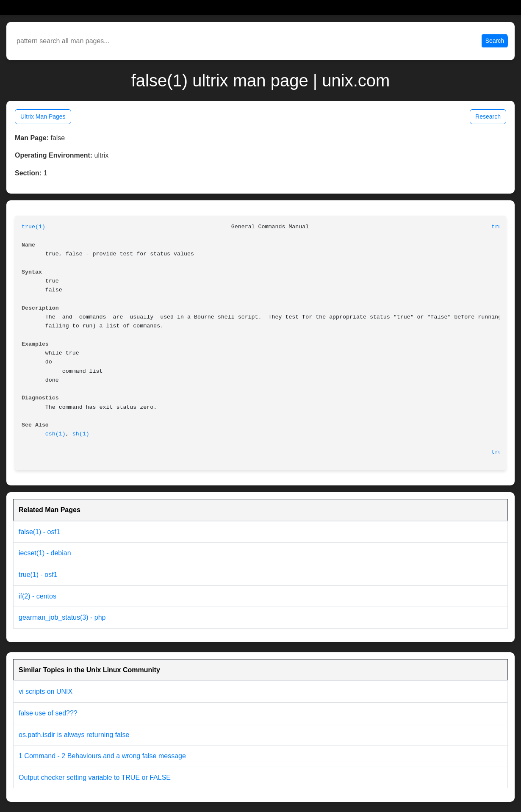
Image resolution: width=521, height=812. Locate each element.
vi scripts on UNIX (46, 691)
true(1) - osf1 (38, 575)
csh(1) (55, 434)
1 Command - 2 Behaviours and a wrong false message (102, 756)
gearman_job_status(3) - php (62, 617)
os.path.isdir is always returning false (74, 735)
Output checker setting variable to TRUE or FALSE (95, 777)
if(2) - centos (37, 596)
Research (488, 116)
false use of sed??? (48, 713)
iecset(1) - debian (45, 553)
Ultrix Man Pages (43, 116)
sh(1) (81, 434)
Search (495, 41)
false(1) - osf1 (39, 532)
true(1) (33, 227)
